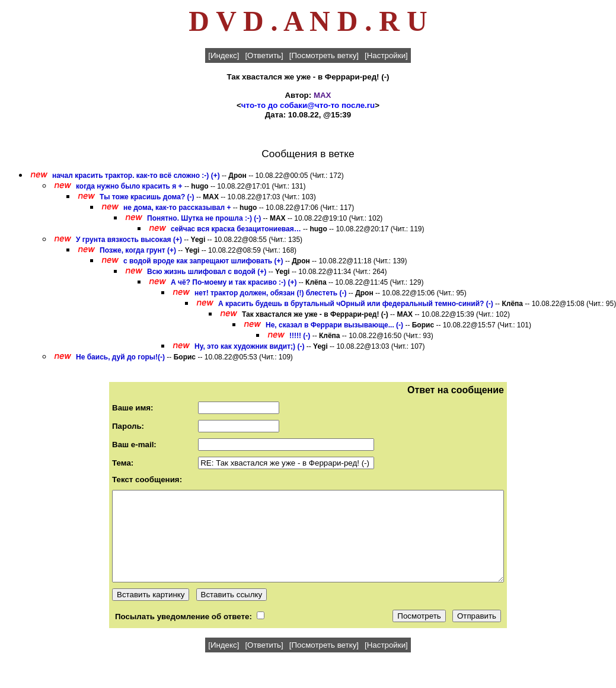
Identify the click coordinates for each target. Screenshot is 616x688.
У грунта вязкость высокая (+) (129, 240)
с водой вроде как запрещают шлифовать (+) (203, 261)
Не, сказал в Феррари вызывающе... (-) (334, 325)
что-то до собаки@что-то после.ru (308, 105)
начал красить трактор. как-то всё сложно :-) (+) (136, 176)
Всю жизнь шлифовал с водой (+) (207, 272)
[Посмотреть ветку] (324, 55)
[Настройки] (386, 55)
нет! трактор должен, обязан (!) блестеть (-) (271, 293)
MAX (323, 95)
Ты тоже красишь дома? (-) (147, 197)
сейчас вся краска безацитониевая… (236, 229)
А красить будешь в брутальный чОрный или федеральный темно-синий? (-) (356, 304)
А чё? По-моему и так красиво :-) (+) (234, 282)
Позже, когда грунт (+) (138, 250)
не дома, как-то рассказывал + (177, 208)
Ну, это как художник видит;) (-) (249, 346)
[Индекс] (224, 55)
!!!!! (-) (300, 336)
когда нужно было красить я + (129, 186)
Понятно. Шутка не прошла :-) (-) (204, 218)
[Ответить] (264, 55)
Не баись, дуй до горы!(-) (120, 357)
